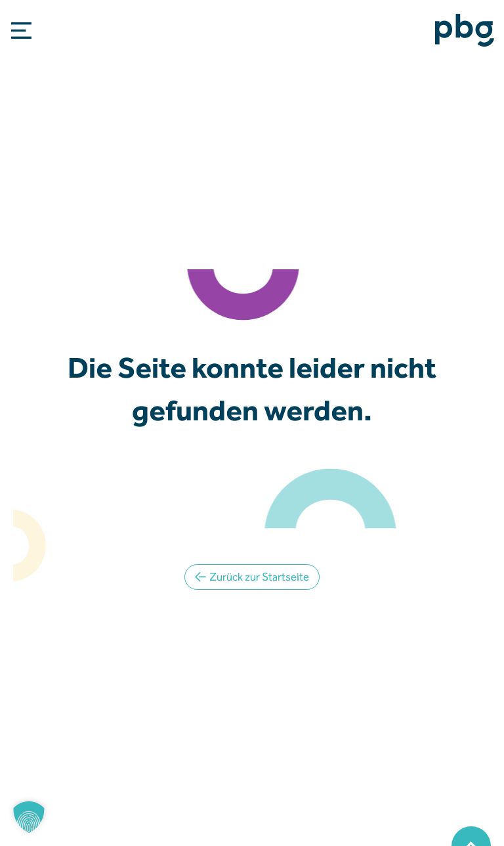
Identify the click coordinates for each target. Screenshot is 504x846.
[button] (29, 817)
